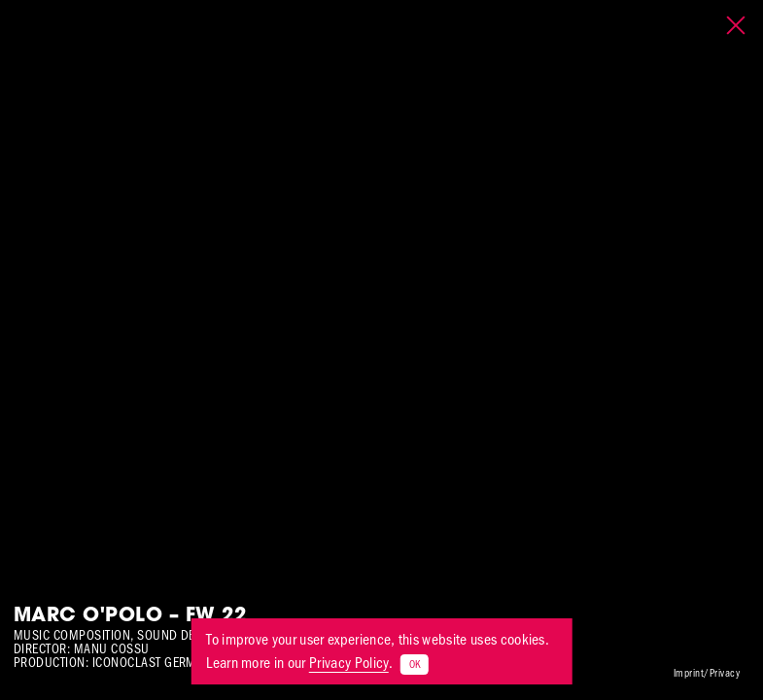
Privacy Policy (348, 663)
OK (415, 665)
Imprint (689, 673)
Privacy (725, 673)
